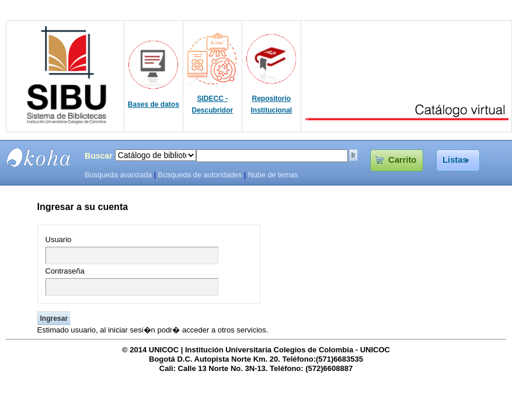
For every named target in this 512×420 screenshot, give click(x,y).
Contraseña (65, 271)
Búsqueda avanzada (118, 175)
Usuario (59, 239)
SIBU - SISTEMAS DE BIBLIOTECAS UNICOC (39, 157)
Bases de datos (154, 104)
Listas (455, 160)
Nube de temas (273, 175)
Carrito (402, 160)
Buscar (99, 156)
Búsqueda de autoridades (200, 175)
